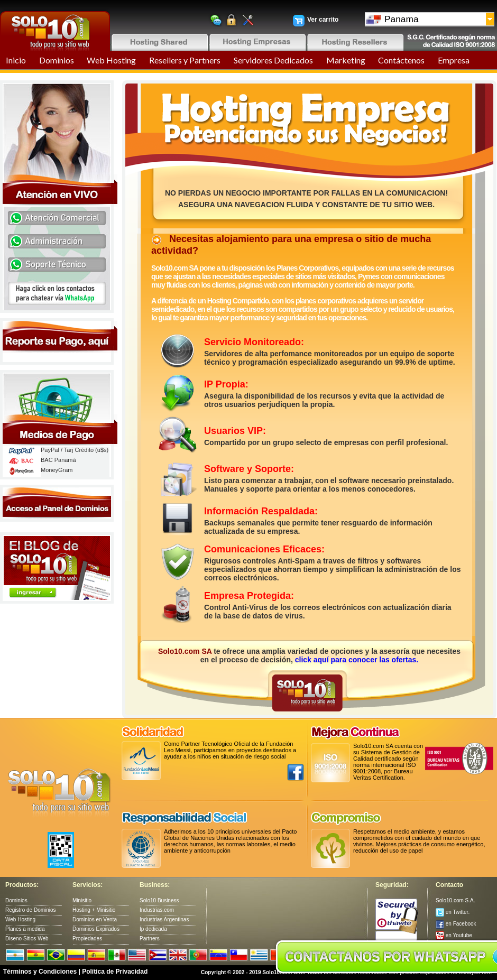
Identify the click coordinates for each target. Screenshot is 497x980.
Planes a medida (25, 929)
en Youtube (454, 935)
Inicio (16, 60)
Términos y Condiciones (40, 972)
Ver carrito (323, 20)
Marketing (346, 60)
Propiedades (87, 939)
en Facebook (456, 924)
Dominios (57, 60)
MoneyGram (57, 470)
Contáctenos (401, 60)
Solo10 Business (159, 900)
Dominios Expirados (96, 929)
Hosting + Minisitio (94, 910)
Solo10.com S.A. (455, 900)
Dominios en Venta (95, 919)
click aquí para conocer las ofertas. (357, 660)
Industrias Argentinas (164, 919)
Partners (150, 939)
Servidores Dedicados (273, 60)
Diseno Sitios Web (27, 939)
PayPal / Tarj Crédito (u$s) (75, 450)
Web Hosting (111, 60)
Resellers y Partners (185, 60)
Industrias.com (157, 910)
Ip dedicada (153, 929)
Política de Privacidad (115, 972)
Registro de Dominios (31, 910)
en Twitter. (453, 912)
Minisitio (82, 900)
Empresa (454, 60)
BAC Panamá (58, 460)
